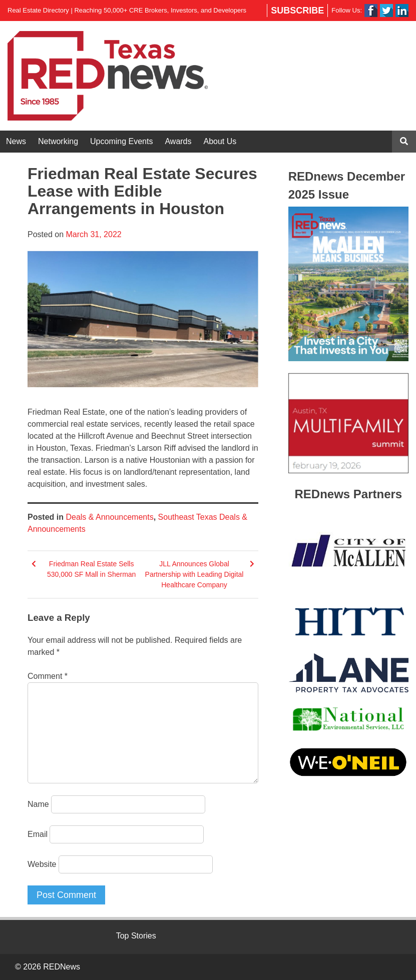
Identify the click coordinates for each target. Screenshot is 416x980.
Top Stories (136, 936)
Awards (178, 141)
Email (38, 834)
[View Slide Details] (348, 284)
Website (42, 864)
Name (38, 804)
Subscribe (297, 11)
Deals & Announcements (109, 517)
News (16, 141)
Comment (48, 676)
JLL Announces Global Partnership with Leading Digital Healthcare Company (194, 574)
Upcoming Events (121, 141)
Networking (58, 141)
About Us (220, 141)
